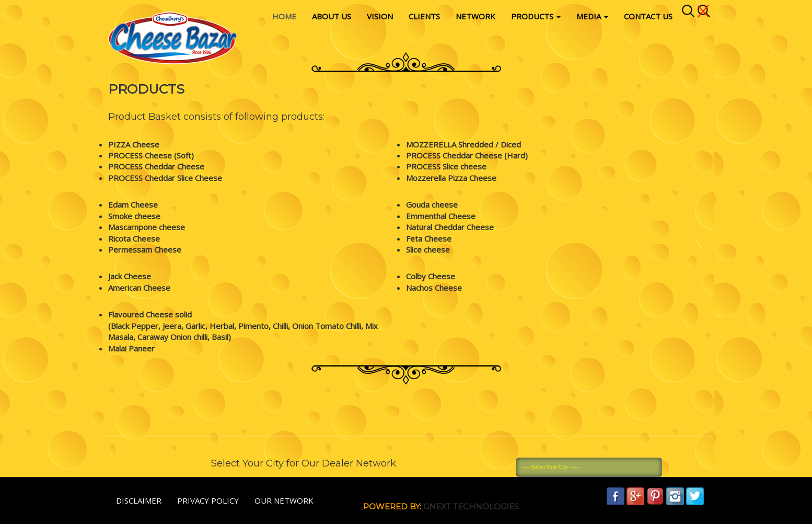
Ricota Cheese (134, 238)
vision (380, 16)
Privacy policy (208, 500)
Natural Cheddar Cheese (450, 227)
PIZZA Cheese (134, 144)
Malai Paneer (131, 348)
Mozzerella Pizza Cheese (451, 178)
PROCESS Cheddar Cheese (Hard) (467, 155)
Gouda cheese (432, 204)
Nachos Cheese (434, 288)
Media (592, 16)
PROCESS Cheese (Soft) (151, 155)
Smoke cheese (134, 216)
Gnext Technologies (471, 506)
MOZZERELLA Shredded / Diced (463, 144)
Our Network (284, 500)
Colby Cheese (431, 276)
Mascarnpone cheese (147, 227)
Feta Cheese (429, 238)
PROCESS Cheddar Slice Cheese (165, 178)
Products (536, 16)
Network (475, 16)
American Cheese (139, 288)
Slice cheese (428, 249)
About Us (332, 16)
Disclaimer (139, 500)
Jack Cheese (130, 276)
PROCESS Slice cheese (446, 166)
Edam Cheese (133, 204)
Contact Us (648, 16)
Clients (424, 16)
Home (284, 16)
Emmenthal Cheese (441, 216)
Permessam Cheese (145, 249)
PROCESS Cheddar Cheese (156, 166)
